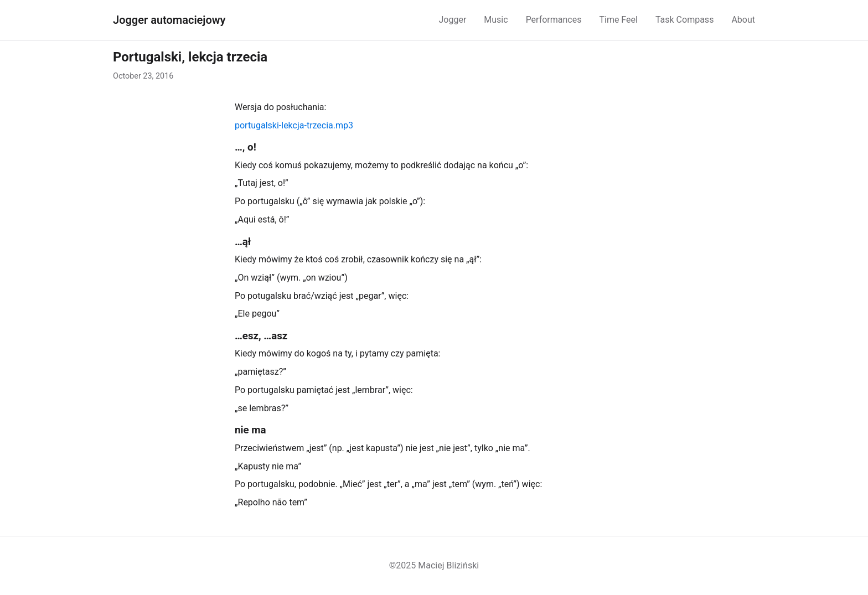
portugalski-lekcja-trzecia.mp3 (294, 125)
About (743, 20)
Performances (554, 20)
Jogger (452, 20)
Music (496, 20)
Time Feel (618, 20)
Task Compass (684, 20)
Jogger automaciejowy (169, 20)
